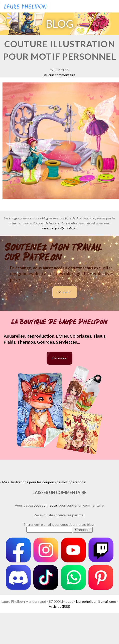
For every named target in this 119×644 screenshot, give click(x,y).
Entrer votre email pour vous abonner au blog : (60, 524)
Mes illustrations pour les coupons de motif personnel (44, 482)
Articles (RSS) (60, 606)
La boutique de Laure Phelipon (60, 322)
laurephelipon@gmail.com (60, 228)
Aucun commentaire (60, 75)
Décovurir (64, 292)
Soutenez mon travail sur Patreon (54, 252)
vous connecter (46, 505)
